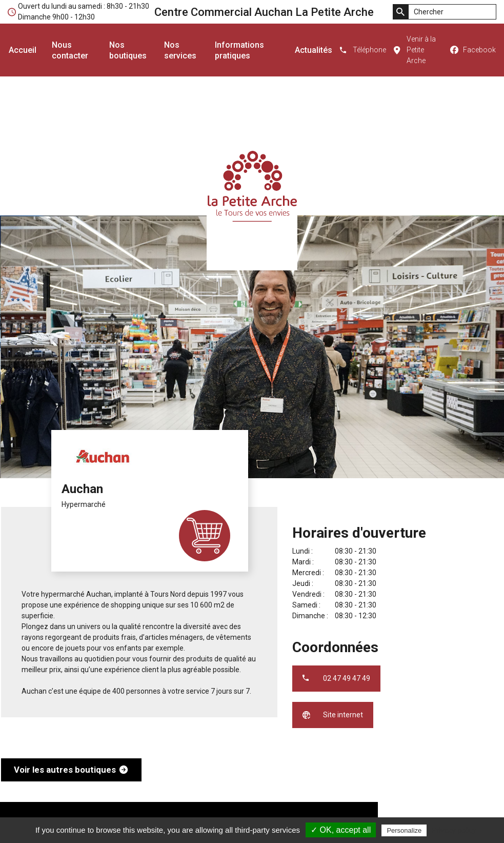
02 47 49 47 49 (347, 678)
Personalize (404, 830)
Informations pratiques (239, 50)
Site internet (343, 715)
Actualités (314, 50)
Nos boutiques (128, 50)
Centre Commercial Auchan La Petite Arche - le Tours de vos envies (252, 186)
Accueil (23, 50)
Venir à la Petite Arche (421, 50)
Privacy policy (454, 830)
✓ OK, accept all (341, 830)
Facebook (479, 50)
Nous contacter (70, 50)
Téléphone (369, 50)
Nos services (180, 50)
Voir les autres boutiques (65, 770)
